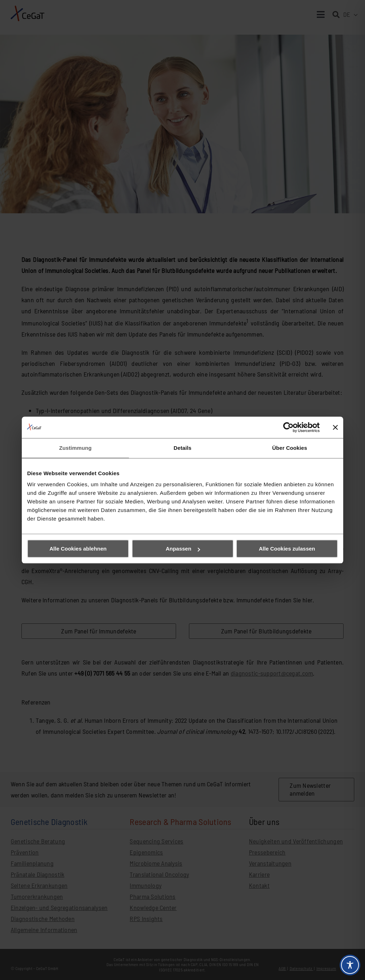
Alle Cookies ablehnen (78, 549)
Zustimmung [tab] (76, 448)
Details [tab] (182, 448)
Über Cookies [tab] (290, 448)
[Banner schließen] (335, 427)
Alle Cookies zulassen (287, 549)
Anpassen (183, 549)
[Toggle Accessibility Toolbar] (350, 965)
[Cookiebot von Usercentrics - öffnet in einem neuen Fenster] (288, 427)
